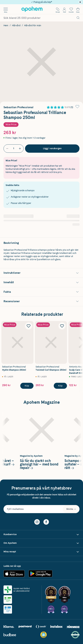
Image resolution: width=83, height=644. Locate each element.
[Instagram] (37, 522)
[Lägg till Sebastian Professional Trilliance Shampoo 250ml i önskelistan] (77, 107)
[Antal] (14, 148)
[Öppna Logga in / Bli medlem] (64, 9)
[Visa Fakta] (41, 292)
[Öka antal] (20, 148)
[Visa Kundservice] (41, 534)
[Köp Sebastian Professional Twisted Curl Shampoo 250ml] (60, 386)
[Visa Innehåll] (41, 282)
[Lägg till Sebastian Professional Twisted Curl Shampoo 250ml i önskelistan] (62, 326)
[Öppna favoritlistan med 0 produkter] (71, 9)
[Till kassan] (78, 9)
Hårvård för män (33, 25)
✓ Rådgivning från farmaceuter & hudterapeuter (41, 2)
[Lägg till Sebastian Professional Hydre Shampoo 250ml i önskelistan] (29, 326)
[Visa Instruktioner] (41, 273)
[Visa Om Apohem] (41, 543)
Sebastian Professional (18, 107)
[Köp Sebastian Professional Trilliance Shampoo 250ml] (52, 148)
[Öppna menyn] (6, 9)
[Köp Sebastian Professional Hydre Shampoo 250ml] (27, 386)
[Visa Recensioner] (41, 301)
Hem (6, 25)
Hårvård (16, 25)
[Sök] (78, 18)
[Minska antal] (7, 148)
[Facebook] (46, 522)
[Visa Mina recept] (41, 552)
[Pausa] (80, 2)
